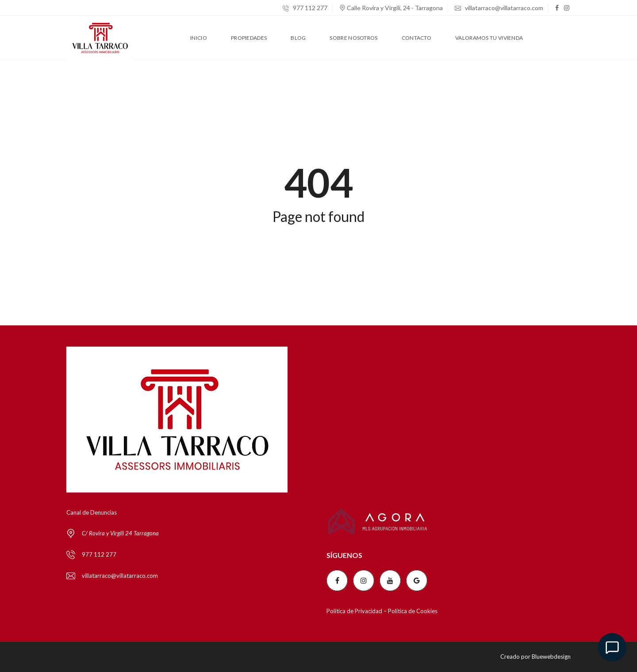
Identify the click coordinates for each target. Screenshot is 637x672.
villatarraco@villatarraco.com (499, 8)
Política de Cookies (413, 611)
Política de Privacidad (354, 611)
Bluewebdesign (551, 657)
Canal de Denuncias (92, 512)
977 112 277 (305, 8)
